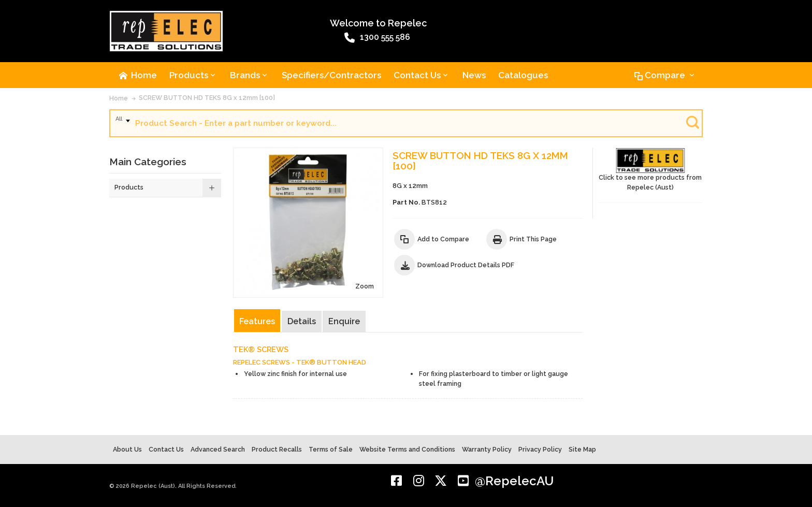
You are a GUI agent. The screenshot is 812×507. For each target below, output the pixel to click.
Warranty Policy (487, 449)
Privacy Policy (540, 449)
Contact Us (166, 449)
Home (119, 98)
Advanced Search (218, 449)
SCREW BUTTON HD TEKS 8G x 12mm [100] (207, 98)
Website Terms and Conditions (407, 449)
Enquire (344, 321)
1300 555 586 (377, 38)
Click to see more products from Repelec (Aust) (650, 170)
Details (302, 321)
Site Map (582, 449)
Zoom (365, 286)
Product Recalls (277, 449)
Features (257, 321)
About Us (127, 449)
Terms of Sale (331, 449)
